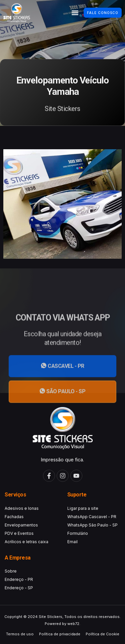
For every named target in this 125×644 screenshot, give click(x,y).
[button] (75, 13)
